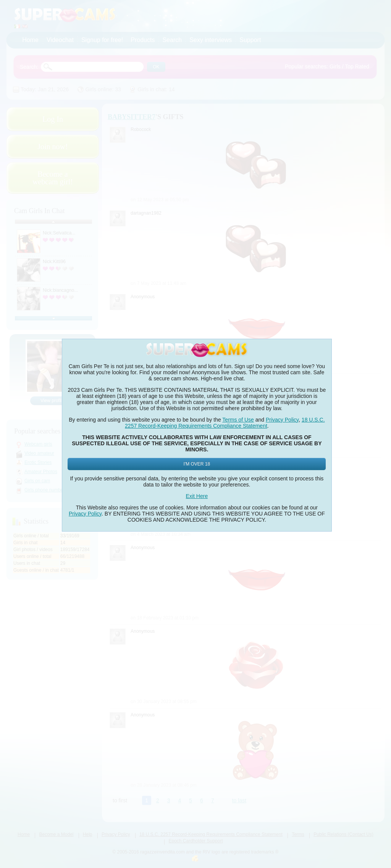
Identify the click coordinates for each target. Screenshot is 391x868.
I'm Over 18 (197, 464)
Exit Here (197, 496)
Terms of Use (238, 420)
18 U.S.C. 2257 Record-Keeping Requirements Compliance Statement (225, 423)
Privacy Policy (282, 420)
